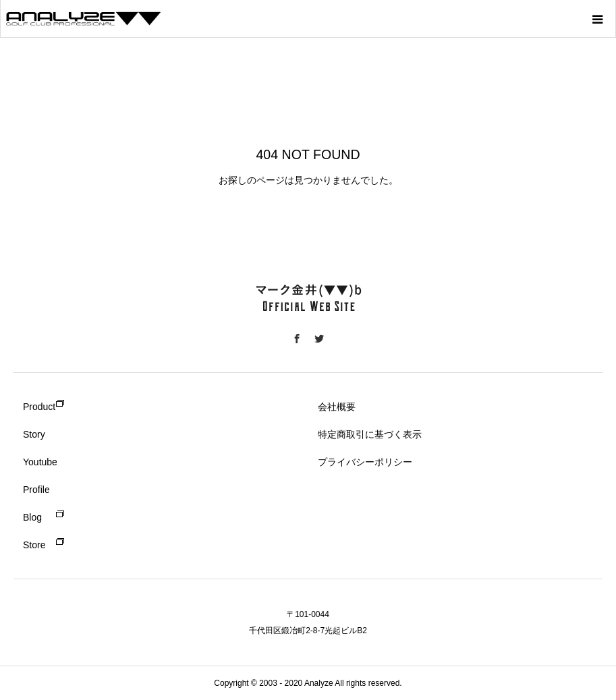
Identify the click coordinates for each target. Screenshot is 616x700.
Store (34, 545)
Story (34, 434)
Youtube (40, 462)
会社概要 (337, 407)
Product (39, 407)
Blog (32, 517)
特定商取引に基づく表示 (370, 434)
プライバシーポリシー (365, 462)
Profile (36, 490)
